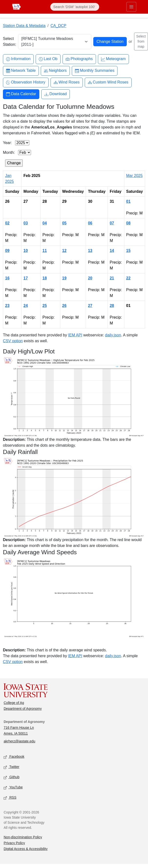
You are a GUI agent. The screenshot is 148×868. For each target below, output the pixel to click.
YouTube (13, 788)
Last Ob (48, 59)
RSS (10, 798)
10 (26, 251)
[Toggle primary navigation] (131, 7)
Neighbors (55, 71)
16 (7, 278)
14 (112, 251)
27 (90, 306)
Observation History (26, 82)
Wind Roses (67, 82)
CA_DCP (58, 26)
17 (26, 278)
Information (18, 59)
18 (45, 278)
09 (7, 251)
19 (64, 278)
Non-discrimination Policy (23, 837)
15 (128, 251)
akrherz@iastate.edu (19, 741)
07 (112, 223)
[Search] (75, 7)
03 (26, 223)
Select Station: (10, 42)
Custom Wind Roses (108, 82)
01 (128, 201)
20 (90, 278)
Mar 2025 (135, 176)
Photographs (79, 59)
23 (7, 306)
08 (128, 223)
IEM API (75, 335)
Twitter (11, 767)
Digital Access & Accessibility (26, 849)
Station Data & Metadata (24, 26)
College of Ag (14, 703)
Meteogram (113, 59)
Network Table (21, 71)
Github (11, 777)
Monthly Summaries (95, 71)
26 (64, 306)
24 (26, 306)
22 (128, 278)
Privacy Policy (14, 843)
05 (64, 223)
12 (64, 251)
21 (112, 278)
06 (90, 223)
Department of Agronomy (23, 709)
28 (112, 306)
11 (45, 251)
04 (45, 223)
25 (45, 306)
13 (90, 251)
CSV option (13, 341)
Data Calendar (21, 94)
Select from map (141, 41)
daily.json (113, 335)
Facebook (14, 757)
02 (7, 223)
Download (56, 94)
